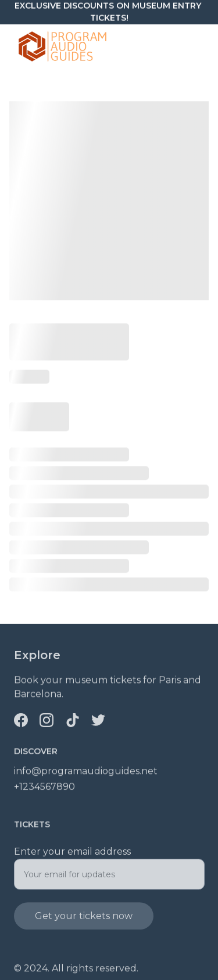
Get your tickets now (84, 921)
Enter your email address (72, 856)
